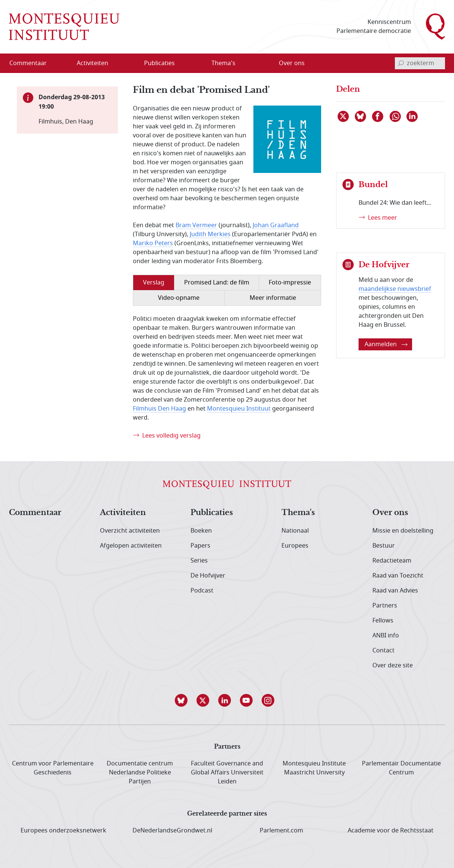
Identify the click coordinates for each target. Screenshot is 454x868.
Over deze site (393, 666)
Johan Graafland (276, 225)
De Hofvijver (208, 576)
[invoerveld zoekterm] (420, 63)
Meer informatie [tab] (273, 298)
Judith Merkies (210, 234)
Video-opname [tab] (179, 298)
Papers (200, 546)
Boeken (201, 531)
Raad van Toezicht (398, 576)
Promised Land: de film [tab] (217, 283)
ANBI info (386, 636)
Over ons (390, 513)
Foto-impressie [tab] (290, 283)
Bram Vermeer (196, 225)
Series (199, 561)
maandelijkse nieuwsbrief (395, 289)
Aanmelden (386, 344)
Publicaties (212, 513)
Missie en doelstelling (403, 531)
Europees (295, 546)
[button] (184, 700)
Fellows (383, 621)
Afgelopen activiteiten (131, 546)
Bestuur (384, 546)
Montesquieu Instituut (239, 409)
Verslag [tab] (154, 283)
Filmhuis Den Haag (159, 409)
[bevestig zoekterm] (401, 63)
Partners (385, 606)
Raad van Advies (395, 591)
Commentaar (35, 513)
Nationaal (295, 531)
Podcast (202, 591)
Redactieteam (392, 561)
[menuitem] (33, 63)
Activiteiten (123, 513)
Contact (383, 651)
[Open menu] (116, 63)
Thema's (298, 513)
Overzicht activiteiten (130, 531)
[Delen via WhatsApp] (396, 116)
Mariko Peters (153, 243)
